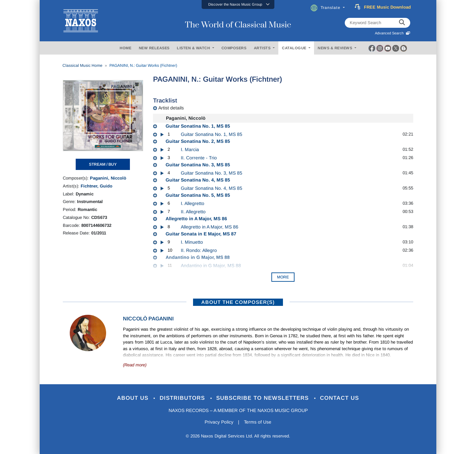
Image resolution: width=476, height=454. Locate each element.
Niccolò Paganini (148, 319)
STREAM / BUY (103, 164)
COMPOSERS (234, 48)
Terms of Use (258, 422)
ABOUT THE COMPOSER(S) (238, 302)
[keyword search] (402, 23)
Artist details (171, 108)
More (283, 277)
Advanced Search (393, 33)
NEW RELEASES (154, 48)
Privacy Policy (219, 422)
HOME (125, 48)
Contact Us (340, 398)
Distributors (183, 398)
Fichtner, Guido (97, 186)
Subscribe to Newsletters (264, 398)
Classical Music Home (82, 65)
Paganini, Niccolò (108, 178)
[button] (238, 4)
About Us (133, 398)
